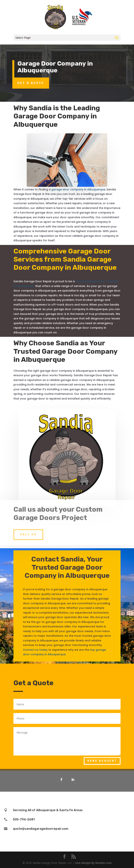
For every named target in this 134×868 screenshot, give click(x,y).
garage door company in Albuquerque (78, 189)
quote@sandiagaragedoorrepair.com (41, 829)
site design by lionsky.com (93, 863)
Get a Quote (31, 83)
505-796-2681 (24, 819)
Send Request (102, 761)
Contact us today (35, 650)
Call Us (28, 529)
